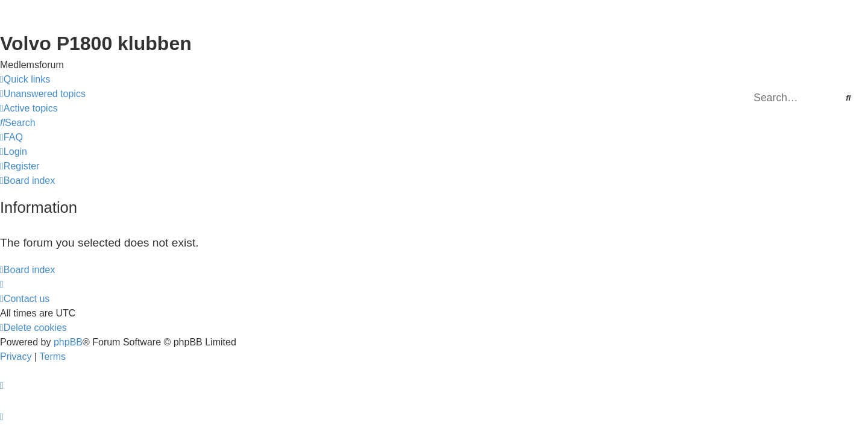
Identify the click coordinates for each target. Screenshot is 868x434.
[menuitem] (43, 94)
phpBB (68, 342)
